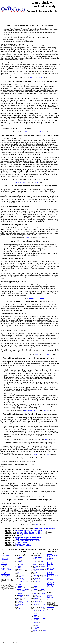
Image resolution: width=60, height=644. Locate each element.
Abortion (50, 554)
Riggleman (21, 604)
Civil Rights (50, 557)
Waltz (20, 560)
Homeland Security (53, 575)
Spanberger (35, 630)
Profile (49, 596)
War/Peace (50, 585)
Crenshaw (21, 598)
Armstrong (21, 578)
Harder (44, 560)
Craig (36, 594)
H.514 (30, 78)
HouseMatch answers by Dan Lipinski (28, 530)
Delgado (42, 610)
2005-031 (47, 439)
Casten (42, 577)
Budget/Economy (52, 555)
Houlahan (36, 618)
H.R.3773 (27, 132)
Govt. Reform (51, 571)
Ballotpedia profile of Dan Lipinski (28, 541)
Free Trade (50, 570)
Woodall (21, 563)
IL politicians (50, 598)
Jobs (49, 578)
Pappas (36, 598)
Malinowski (37, 601)
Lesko (20, 557)
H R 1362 (31, 298)
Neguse (36, 566)
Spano (27, 560)
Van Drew (36, 600)
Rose (28, 595)
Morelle (34, 613)
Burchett (20, 595)
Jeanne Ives (5, 562)
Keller (19, 589)
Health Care (51, 574)
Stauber (18, 572)
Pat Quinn (4, 565)
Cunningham (37, 621)
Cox (36, 562)
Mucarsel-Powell (39, 569)
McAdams (37, 627)
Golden (36, 587)
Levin (36, 560)
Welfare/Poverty (52, 587)
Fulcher (21, 565)
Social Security (51, 581)
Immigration (51, 577)
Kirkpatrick (38, 557)
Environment (51, 565)
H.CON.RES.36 (36, 455)
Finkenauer (36, 575)
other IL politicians (22, 542)
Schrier (36, 632)
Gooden (25, 600)
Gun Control (51, 572)
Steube (20, 562)
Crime (49, 560)
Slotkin (36, 589)
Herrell (22, 580)
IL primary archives (22, 544)
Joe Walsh (4, 564)
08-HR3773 (38, 132)
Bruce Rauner (5, 557)
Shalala (34, 571)
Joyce (27, 589)
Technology (50, 584)
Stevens (36, 592)
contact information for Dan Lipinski (28, 537)
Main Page (50, 595)
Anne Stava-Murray (7, 570)
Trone (36, 586)
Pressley (34, 584)
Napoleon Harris (6, 574)
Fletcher (36, 623)
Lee (35, 607)
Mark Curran (5, 571)
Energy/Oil (50, 564)
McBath (36, 572)
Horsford (44, 607)
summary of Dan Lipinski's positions (29, 532)
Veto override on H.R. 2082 (22, 182)
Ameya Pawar (5, 555)
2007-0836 (39, 238)
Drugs (49, 561)
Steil (19, 607)
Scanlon (42, 616)
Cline (18, 606)
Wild (44, 618)
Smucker (20, 587)
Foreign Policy (51, 568)
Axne (44, 575)
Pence (19, 568)
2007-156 (42, 298)
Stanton (34, 558)
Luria (35, 629)
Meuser (20, 586)
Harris (22, 577)
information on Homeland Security (46, 529)
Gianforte (21, 575)
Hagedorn (21, 571)
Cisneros (37, 563)
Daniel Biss (5, 560)
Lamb (36, 619)
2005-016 (48, 455)
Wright (20, 601)
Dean (35, 616)
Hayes (35, 568)
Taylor (18, 600)
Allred (36, 626)
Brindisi (37, 612)
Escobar (34, 624)
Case (36, 574)
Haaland (36, 604)
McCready (39, 597)
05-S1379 (36, 496)
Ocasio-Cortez (38, 609)
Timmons (21, 592)
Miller (20, 609)
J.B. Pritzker (5, 561)
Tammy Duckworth (7, 577)
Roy (28, 601)
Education (50, 562)
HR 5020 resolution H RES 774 (31, 411)
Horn (35, 615)
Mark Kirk (4, 572)
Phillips (44, 594)
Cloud (21, 603)
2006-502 (47, 355)
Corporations (51, 558)
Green (20, 597)
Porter (34, 565)
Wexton (44, 630)
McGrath (38, 581)
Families (50, 567)
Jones (44, 591)
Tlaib (36, 591)
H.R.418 (36, 439)
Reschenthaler (22, 591)
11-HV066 (40, 78)
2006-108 (46, 411)
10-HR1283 (36, 525)
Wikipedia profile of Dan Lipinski (28, 539)
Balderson (22, 581)
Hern (20, 584)
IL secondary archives (23, 546)
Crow (43, 566)
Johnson (20, 594)
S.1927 (29, 238)
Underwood (37, 578)
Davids (36, 580)
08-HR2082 (36, 182)
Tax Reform (50, 582)
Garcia (35, 577)
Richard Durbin (6, 575)
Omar (36, 595)
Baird (19, 566)
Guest (20, 574)
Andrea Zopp (5, 568)
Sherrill (34, 603)
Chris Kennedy (5, 558)
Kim (22, 558)
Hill (43, 562)
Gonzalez (19, 583)
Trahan (36, 583)
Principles (50, 580)
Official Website (51, 607)
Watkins (20, 569)
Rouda (42, 565)
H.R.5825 (37, 355)
